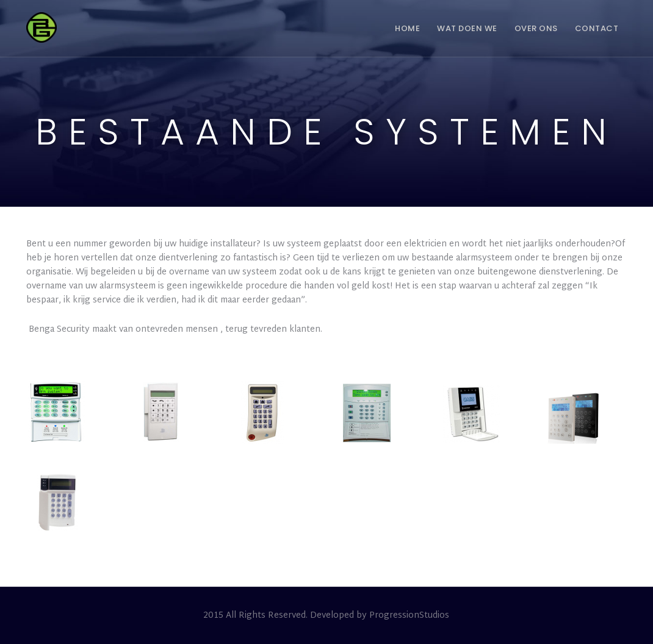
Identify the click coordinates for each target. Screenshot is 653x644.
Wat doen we (467, 28)
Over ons (536, 28)
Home (407, 28)
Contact (597, 28)
